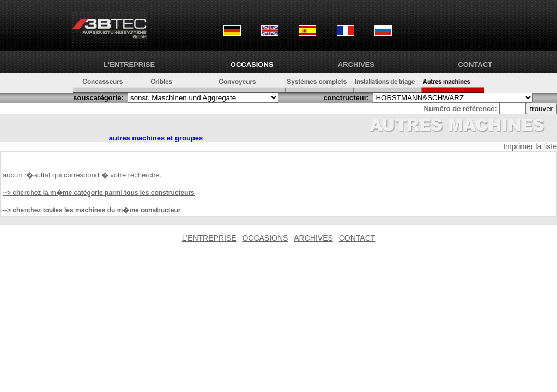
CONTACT (475, 65)
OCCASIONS (252, 65)
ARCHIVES (356, 65)
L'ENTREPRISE (129, 65)
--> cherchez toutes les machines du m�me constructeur (92, 210)
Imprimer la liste (530, 146)
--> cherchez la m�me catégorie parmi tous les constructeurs (99, 193)
